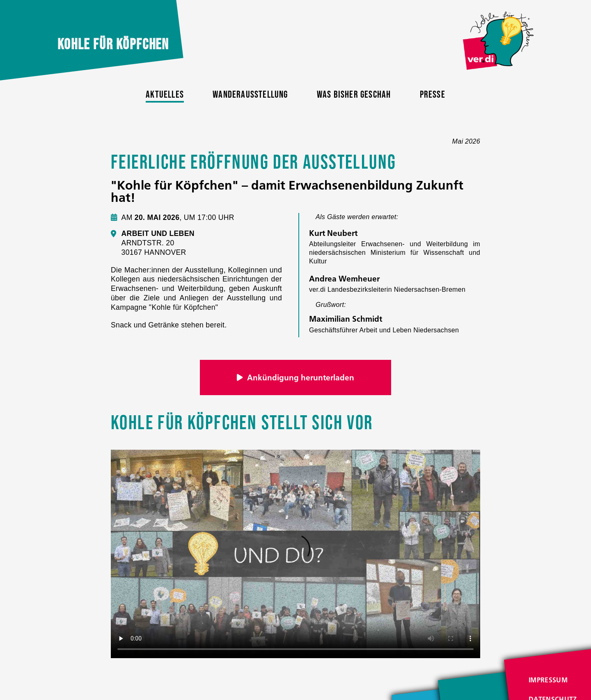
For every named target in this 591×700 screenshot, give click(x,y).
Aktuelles (165, 95)
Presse (433, 95)
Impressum (548, 680)
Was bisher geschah (354, 95)
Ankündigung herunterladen (296, 378)
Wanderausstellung (250, 95)
